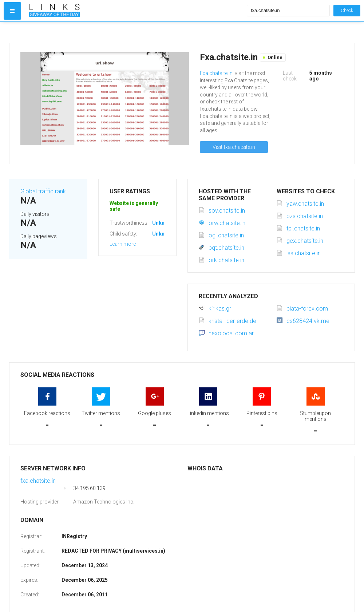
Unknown (163, 223)
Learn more (123, 244)
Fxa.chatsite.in (216, 73)
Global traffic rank (43, 191)
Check (347, 10)
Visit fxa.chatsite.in (234, 147)
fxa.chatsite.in (38, 481)
